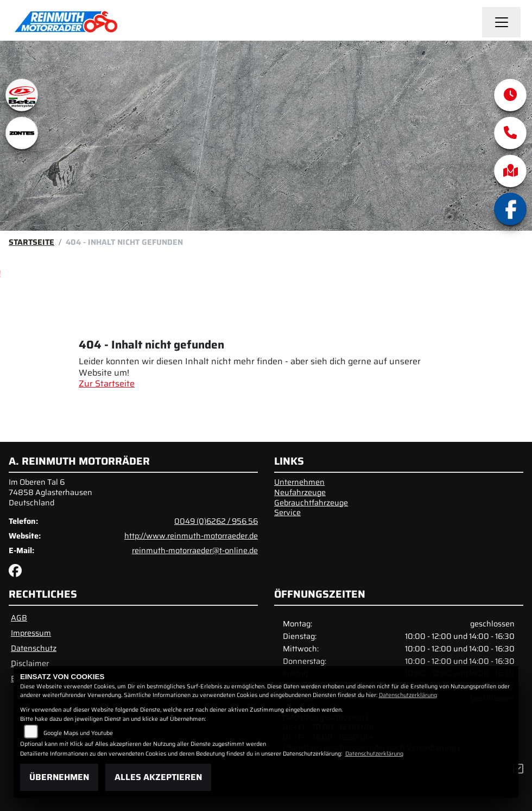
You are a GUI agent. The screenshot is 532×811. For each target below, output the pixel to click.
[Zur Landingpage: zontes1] (22, 133)
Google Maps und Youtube (78, 733)
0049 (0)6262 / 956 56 (216, 521)
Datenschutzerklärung (408, 695)
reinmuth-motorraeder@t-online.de (195, 550)
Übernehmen (59, 777)
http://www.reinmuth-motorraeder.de (191, 536)
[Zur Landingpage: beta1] (22, 95)
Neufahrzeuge (300, 492)
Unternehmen (299, 482)
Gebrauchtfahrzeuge (311, 503)
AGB (19, 618)
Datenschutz (34, 648)
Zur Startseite (107, 384)
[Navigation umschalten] (502, 22)
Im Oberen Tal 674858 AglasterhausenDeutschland (50, 492)
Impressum (31, 633)
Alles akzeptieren (158, 777)
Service (287, 512)
